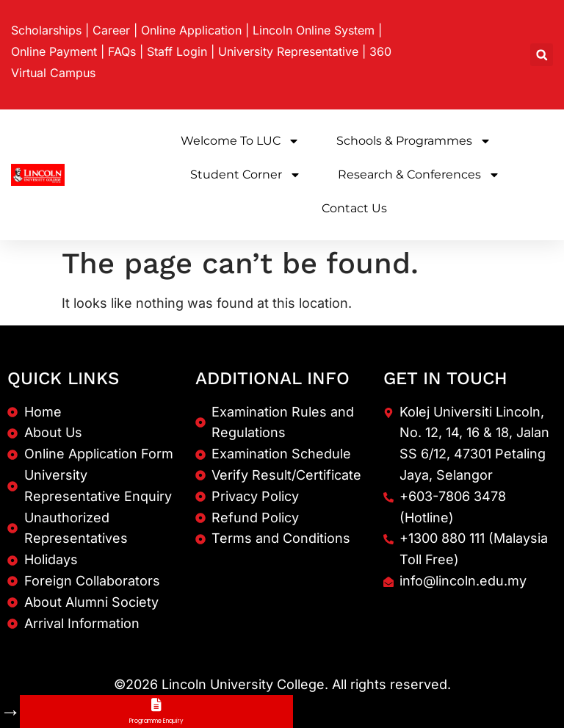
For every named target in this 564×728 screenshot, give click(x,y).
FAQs (122, 51)
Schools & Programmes (414, 141)
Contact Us (354, 208)
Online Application (191, 30)
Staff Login (177, 51)
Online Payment (54, 51)
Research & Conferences (419, 175)
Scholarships (46, 30)
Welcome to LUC (240, 141)
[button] (542, 55)
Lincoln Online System (314, 30)
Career (111, 30)
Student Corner (246, 175)
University (288, 51)
